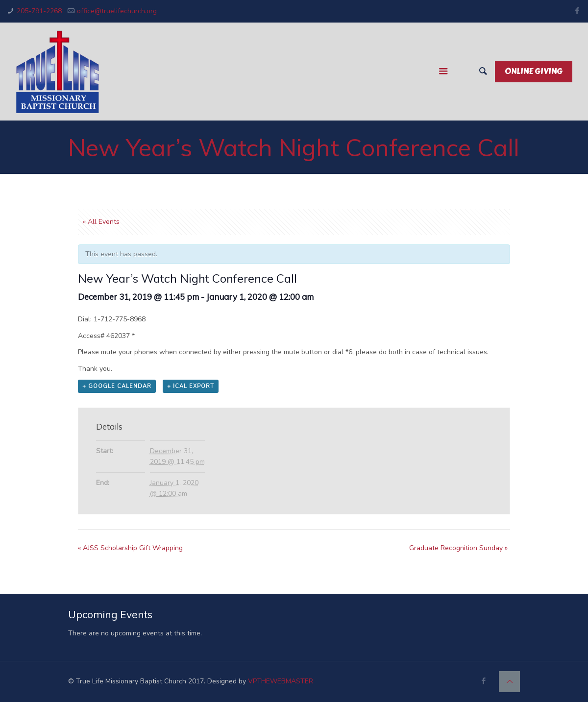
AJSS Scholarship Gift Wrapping (130, 548)
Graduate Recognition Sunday (458, 548)
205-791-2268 (39, 11)
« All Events (101, 222)
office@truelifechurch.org (117, 11)
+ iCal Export (191, 386)
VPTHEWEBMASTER (281, 681)
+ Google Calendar (117, 386)
